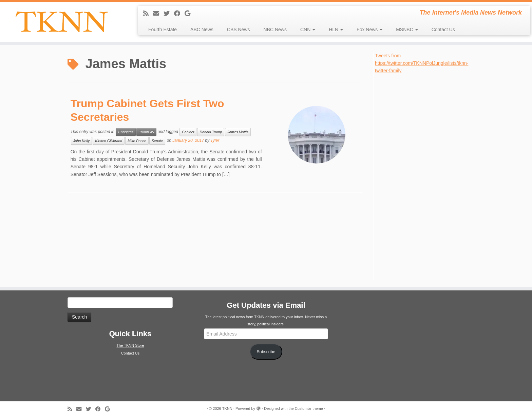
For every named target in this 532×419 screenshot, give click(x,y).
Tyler (215, 140)
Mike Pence (137, 141)
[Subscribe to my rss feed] (148, 14)
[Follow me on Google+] (190, 14)
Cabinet (188, 132)
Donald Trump (211, 132)
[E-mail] (158, 14)
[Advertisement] (426, 176)
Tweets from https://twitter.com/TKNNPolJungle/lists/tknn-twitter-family (422, 63)
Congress (126, 132)
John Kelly (81, 141)
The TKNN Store (130, 345)
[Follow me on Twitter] (169, 14)
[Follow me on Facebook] (179, 14)
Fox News (369, 30)
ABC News (202, 30)
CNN (308, 30)
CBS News (239, 30)
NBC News (275, 30)
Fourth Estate (163, 30)
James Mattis (238, 132)
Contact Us (443, 30)
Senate (157, 141)
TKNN (227, 408)
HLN (336, 30)
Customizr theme (309, 408)
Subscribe (266, 352)
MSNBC (407, 30)
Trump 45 (146, 132)
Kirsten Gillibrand (109, 141)
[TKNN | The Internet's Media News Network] (61, 22)
